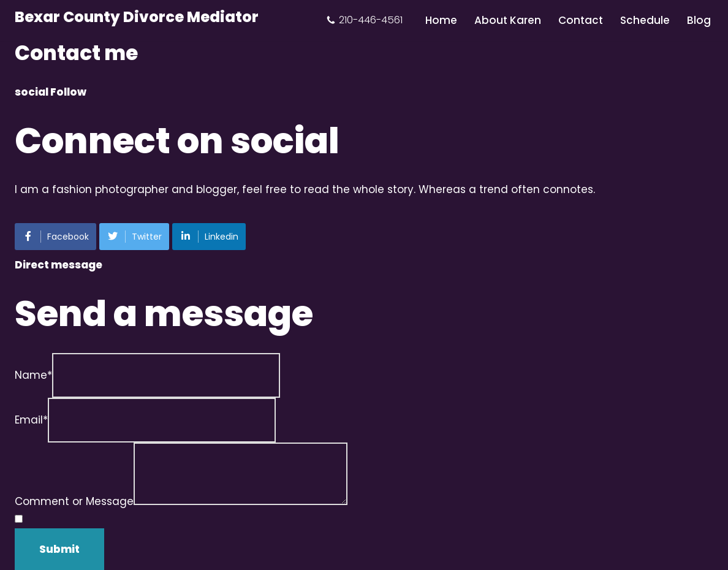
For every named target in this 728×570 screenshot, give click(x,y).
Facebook (55, 237)
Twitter (134, 237)
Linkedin (209, 237)
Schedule (645, 20)
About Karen (508, 20)
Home (441, 20)
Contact (581, 20)
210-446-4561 (371, 20)
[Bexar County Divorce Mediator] (137, 17)
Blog (699, 20)
